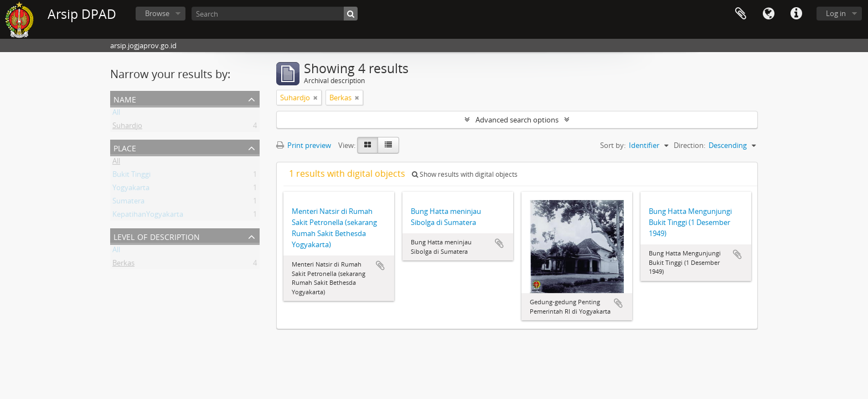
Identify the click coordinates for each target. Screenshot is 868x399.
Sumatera (128, 203)
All (116, 114)
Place (125, 147)
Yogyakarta (131, 190)
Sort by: (613, 145)
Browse (157, 13)
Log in (836, 13)
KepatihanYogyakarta (148, 216)
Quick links (796, 14)
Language (768, 14)
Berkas (123, 265)
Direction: (689, 145)
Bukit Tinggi (131, 176)
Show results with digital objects (465, 174)
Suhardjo (127, 127)
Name (125, 98)
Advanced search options (517, 120)
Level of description (157, 236)
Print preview (304, 145)
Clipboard (741, 14)
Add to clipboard (380, 265)
